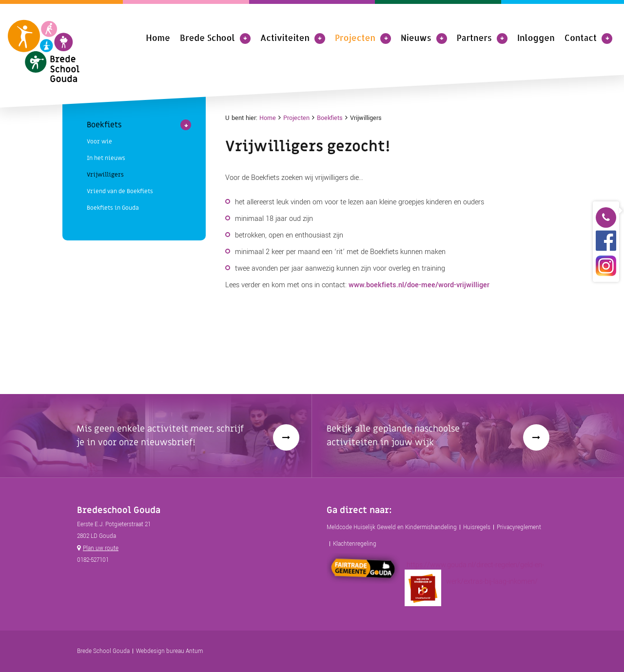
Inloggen (536, 38)
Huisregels (477, 527)
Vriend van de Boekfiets (120, 113)
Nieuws (416, 38)
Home (158, 38)
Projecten (355, 38)
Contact (581, 38)
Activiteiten (285, 38)
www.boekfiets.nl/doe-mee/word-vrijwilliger (419, 285)
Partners (474, 38)
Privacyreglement (519, 527)
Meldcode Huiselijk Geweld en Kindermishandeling (392, 527)
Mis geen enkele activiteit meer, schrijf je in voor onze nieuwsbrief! (160, 436)
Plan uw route (101, 548)
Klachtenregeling (355, 544)
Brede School (207, 38)
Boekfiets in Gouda (113, 130)
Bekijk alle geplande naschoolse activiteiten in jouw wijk (393, 436)
